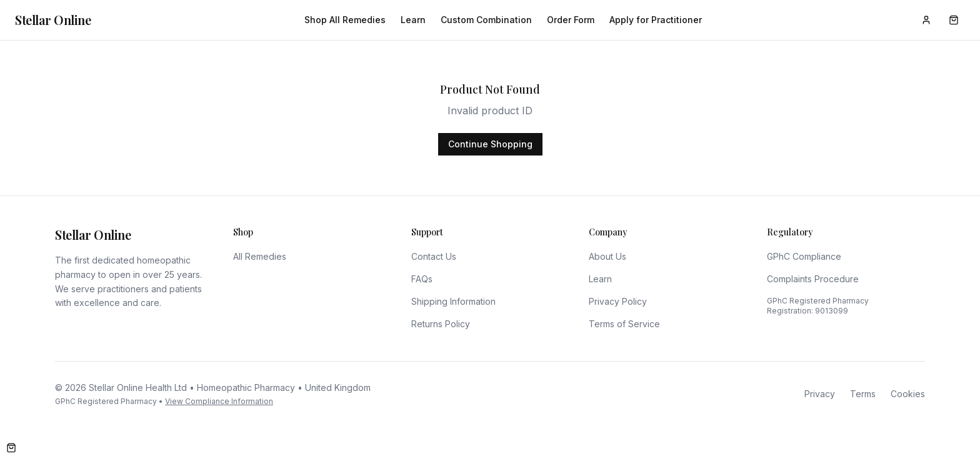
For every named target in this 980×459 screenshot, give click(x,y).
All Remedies (260, 256)
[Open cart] (11, 448)
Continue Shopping (490, 144)
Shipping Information (453, 301)
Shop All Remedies (345, 20)
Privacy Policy (618, 301)
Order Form (571, 20)
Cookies (908, 394)
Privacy (820, 394)
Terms (863, 394)
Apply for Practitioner (656, 20)
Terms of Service (624, 324)
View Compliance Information (219, 401)
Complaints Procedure (813, 279)
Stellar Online (53, 20)
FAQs (422, 279)
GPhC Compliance (804, 256)
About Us (607, 256)
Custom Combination (486, 20)
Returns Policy (441, 324)
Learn (413, 20)
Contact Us (434, 256)
